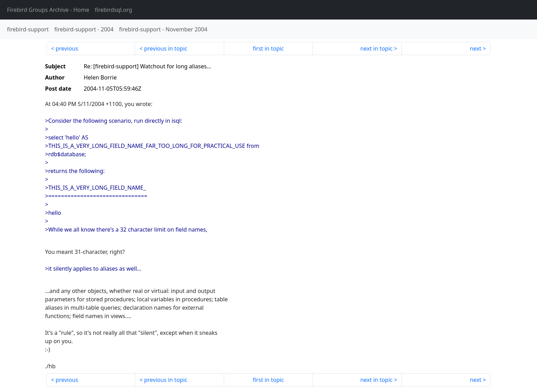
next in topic (376, 48)
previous (67, 48)
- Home (48, 10)
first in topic (268, 48)
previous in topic (166, 48)
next (476, 48)
